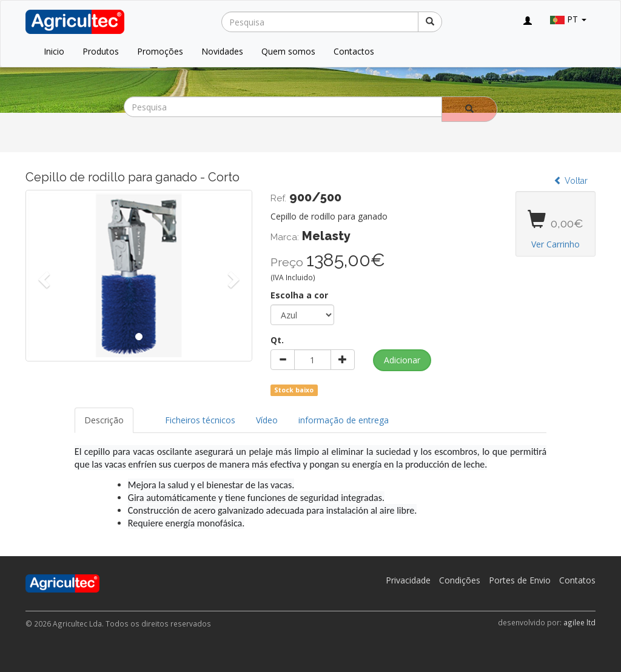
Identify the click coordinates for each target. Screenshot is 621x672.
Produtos (101, 51)
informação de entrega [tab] (344, 420)
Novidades (222, 51)
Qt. (277, 340)
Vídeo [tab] (267, 420)
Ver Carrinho (556, 244)
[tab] (144, 414)
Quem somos (288, 51)
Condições (460, 580)
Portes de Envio (520, 580)
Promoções (160, 51)
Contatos (577, 580)
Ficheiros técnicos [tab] (200, 420)
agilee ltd (579, 622)
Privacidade (408, 580)
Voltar (571, 181)
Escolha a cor (299, 295)
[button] (42, 276)
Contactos (354, 51)
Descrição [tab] (104, 420)
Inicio (54, 51)
